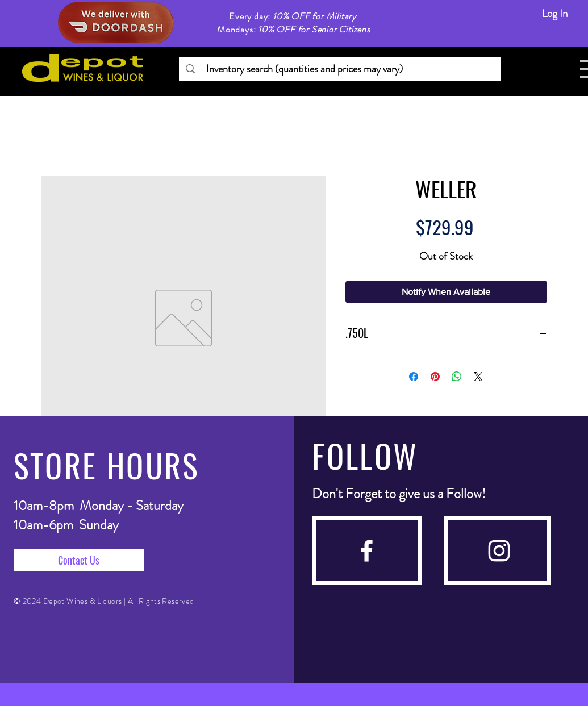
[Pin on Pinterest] (435, 377)
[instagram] (499, 551)
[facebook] (367, 551)
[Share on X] (478, 377)
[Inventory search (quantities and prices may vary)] (339, 69)
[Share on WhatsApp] (457, 377)
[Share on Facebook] (414, 377)
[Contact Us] (79, 560)
